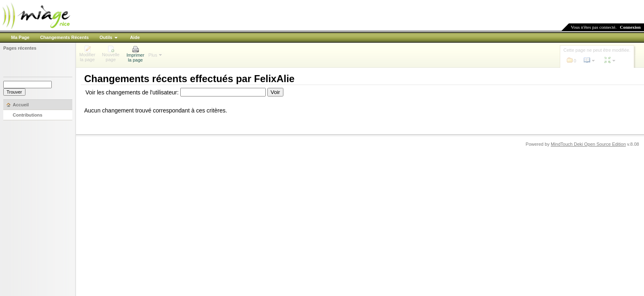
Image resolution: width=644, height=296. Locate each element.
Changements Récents (65, 37)
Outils (106, 37)
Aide (135, 37)
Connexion (630, 27)
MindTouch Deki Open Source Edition (588, 144)
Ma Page (20, 37)
